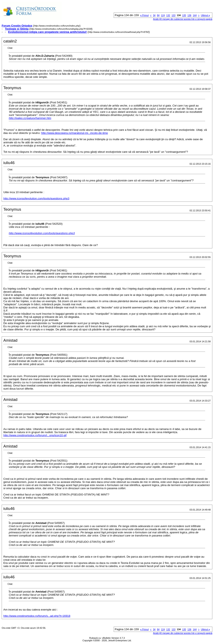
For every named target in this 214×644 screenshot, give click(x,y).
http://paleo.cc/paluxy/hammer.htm (30, 118)
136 (189, 15)
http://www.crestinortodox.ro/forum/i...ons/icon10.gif (35, 435)
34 (154, 15)
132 (168, 15)
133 (173, 15)
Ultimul (205, 15)
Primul (144, 15)
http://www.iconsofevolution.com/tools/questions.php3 (36, 198)
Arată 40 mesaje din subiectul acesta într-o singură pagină (183, 19)
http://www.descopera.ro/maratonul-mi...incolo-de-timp (75, 133)
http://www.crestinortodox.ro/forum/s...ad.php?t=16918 (37, 616)
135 (184, 15)
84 (158, 15)
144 (195, 15)
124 (163, 15)
